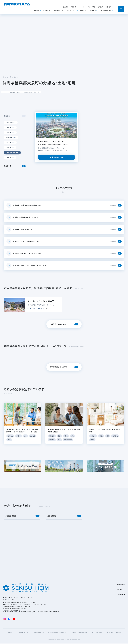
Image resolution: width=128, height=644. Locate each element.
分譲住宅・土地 (58, 10)
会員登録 (100, 7)
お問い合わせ (109, 7)
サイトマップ (10, 634)
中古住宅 (83, 10)
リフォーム (93, 10)
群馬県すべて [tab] (11, 123)
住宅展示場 (46, 10)
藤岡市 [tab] (10, 158)
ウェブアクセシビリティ (97, 634)
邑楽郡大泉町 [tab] (12, 153)
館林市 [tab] (10, 148)
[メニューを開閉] (121, 9)
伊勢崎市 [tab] (11, 138)
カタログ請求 (92, 7)
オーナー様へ (82, 7)
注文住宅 (36, 10)
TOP (5, 92)
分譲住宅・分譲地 (15, 92)
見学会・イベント (72, 10)
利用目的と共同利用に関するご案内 (58, 634)
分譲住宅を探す (11, 517)
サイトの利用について (24, 634)
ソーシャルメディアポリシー (79, 634)
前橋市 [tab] (10, 133)
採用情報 (73, 7)
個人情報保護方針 (39, 634)
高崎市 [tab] (10, 128)
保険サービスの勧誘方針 (114, 634)
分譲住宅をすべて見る (58, 325)
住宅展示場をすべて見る (58, 368)
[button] (24, 116)
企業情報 (66, 7)
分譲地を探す (52, 517)
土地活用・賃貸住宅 (105, 10)
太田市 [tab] (10, 143)
